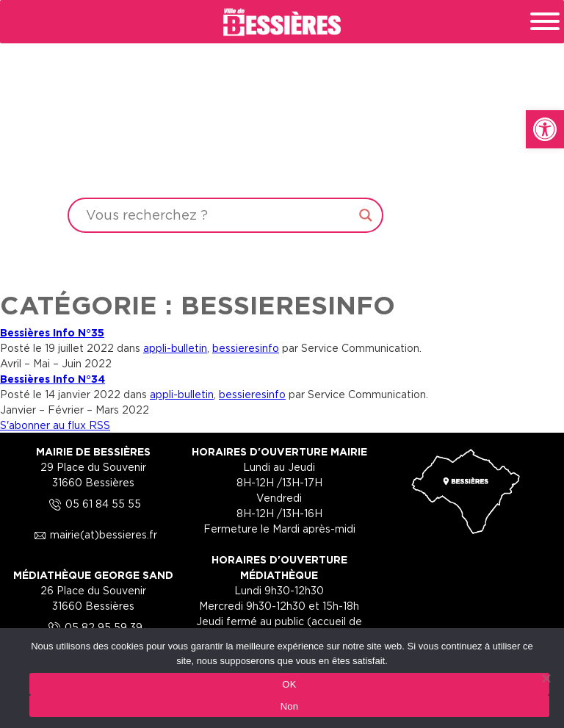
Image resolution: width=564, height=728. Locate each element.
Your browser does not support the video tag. (282, 141)
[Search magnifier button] (366, 215)
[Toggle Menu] (545, 21)
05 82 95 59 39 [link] (93, 627)
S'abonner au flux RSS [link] (55, 425)
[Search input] (219, 215)
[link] (545, 129)
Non (290, 706)
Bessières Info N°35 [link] (52, 332)
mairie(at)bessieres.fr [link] (93, 534)
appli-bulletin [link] (175, 348)
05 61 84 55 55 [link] (93, 504)
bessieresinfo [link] (246, 348)
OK (289, 684)
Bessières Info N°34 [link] (53, 379)
